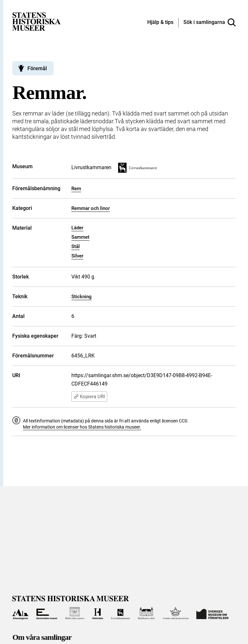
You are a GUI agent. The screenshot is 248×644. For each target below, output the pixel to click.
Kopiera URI (89, 397)
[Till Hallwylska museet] (75, 613)
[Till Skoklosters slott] (146, 613)
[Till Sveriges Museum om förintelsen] (212, 613)
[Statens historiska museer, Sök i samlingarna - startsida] (36, 21)
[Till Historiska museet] (98, 613)
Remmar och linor (91, 208)
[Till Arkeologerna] (20, 613)
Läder (77, 228)
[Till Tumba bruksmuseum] (176, 613)
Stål (76, 246)
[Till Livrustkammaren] (120, 613)
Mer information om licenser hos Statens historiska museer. (82, 427)
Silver (77, 256)
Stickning (82, 297)
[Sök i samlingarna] (210, 23)
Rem (76, 189)
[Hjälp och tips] (160, 23)
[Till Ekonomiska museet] (47, 613)
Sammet (80, 237)
